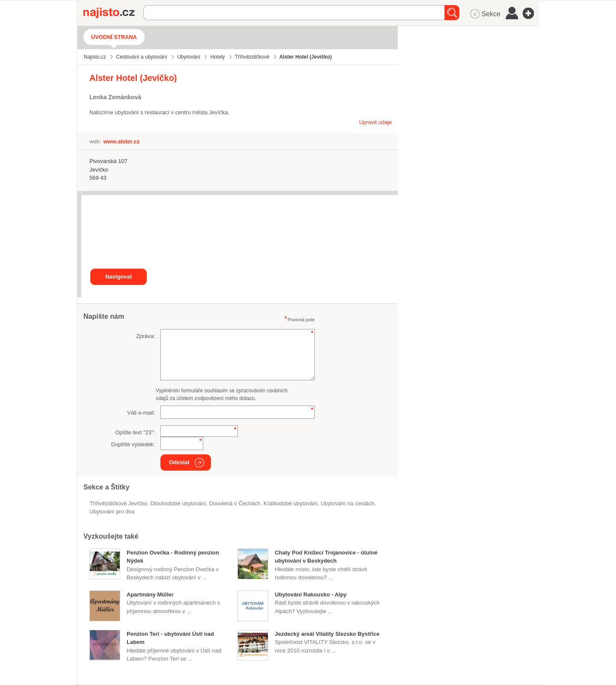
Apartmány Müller (150, 595)
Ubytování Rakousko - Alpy (311, 595)
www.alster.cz (121, 141)
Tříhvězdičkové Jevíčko (118, 503)
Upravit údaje (375, 122)
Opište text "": (135, 432)
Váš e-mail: (141, 413)
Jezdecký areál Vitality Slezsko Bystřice (327, 634)
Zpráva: (145, 336)
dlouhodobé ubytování (178, 503)
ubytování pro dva (112, 512)
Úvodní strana (114, 37)
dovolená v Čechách (235, 503)
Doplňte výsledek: (133, 444)
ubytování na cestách (348, 503)
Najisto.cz (113, 13)
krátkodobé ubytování (290, 503)
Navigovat (118, 277)
